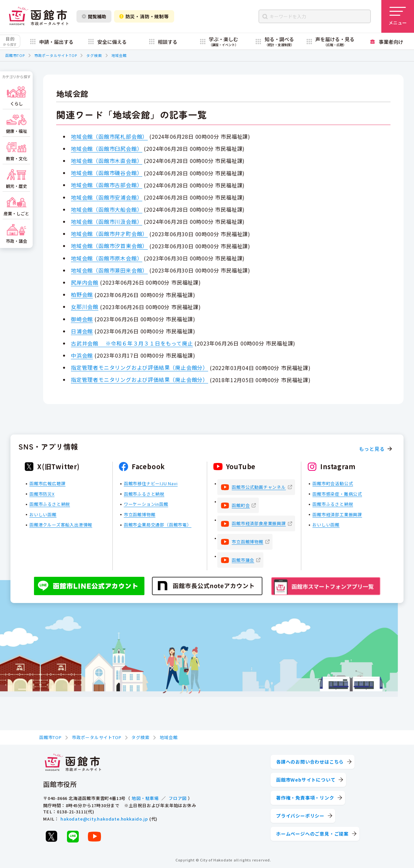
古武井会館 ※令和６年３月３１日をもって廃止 (132, 343)
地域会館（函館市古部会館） (107, 185)
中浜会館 (82, 355)
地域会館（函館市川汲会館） (107, 221)
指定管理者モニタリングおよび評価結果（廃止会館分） (140, 367)
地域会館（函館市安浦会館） (107, 197)
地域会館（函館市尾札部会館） (109, 136)
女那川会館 (85, 307)
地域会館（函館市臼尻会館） (107, 149)
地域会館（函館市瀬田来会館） (109, 270)
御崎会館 (82, 319)
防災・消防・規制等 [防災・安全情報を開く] (144, 16)
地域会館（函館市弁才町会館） (109, 234)
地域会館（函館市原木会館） (107, 258)
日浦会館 (82, 331)
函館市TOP (15, 55)
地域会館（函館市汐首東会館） (109, 246)
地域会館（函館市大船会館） (107, 209)
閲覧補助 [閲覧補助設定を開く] (94, 16)
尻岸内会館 (85, 282)
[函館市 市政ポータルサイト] (39, 16)
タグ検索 (94, 55)
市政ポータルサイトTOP (56, 55)
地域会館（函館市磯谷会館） (107, 173)
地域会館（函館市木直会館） (107, 161)
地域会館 (119, 55)
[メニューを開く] (398, 16)
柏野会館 (82, 294)
